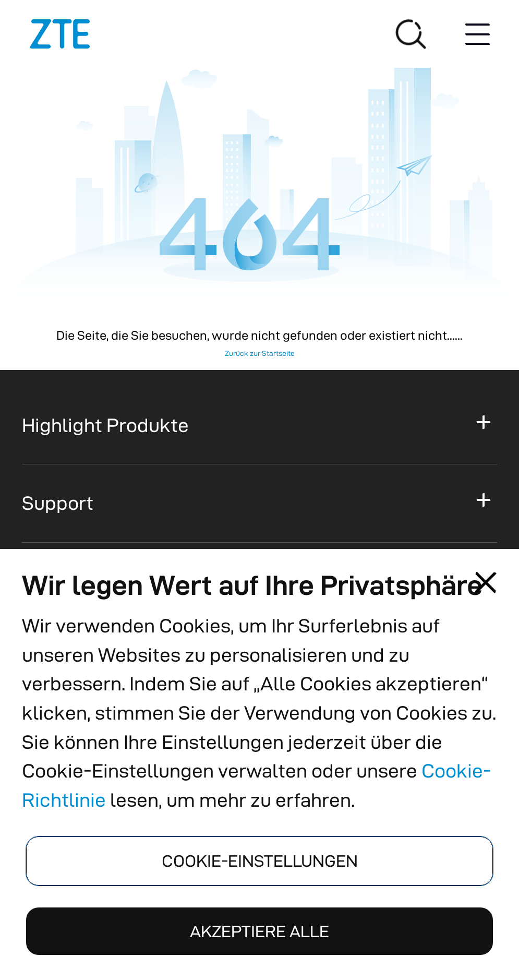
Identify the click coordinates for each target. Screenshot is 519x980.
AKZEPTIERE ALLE (259, 931)
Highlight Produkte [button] (105, 425)
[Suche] (411, 34)
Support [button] (58, 503)
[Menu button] (477, 34)
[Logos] (60, 34)
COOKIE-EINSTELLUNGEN (260, 861)
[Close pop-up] (486, 582)
